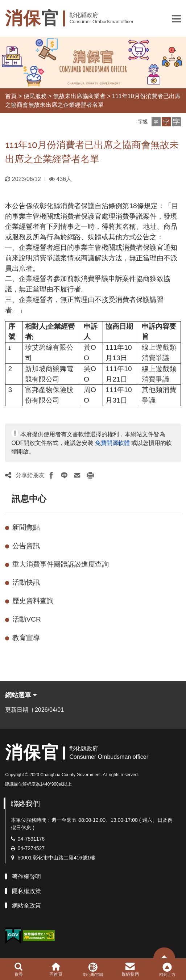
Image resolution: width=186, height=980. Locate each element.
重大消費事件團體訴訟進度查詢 (61, 564)
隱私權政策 (26, 891)
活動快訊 (26, 582)
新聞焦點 (26, 527)
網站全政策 (26, 906)
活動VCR (27, 619)
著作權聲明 (26, 877)
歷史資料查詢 (33, 601)
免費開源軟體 (112, 443)
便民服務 (35, 96)
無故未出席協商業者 (79, 96)
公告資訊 (26, 546)
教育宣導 (26, 638)
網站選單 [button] (21, 695)
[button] (176, 18)
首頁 (11, 96)
